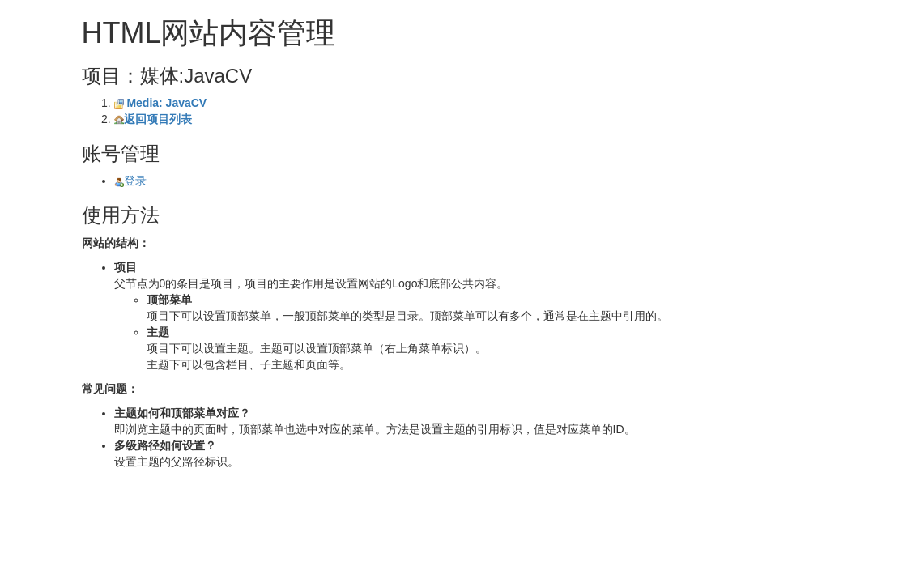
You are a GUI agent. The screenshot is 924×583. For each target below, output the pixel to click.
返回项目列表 (158, 119)
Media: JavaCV (166, 103)
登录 (130, 181)
